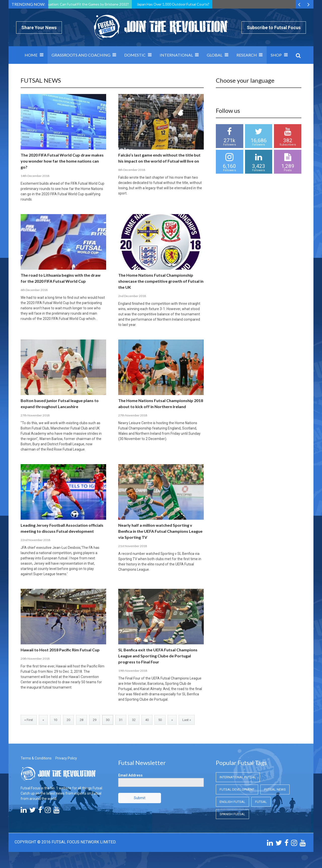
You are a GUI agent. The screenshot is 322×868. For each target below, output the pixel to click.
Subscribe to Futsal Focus (274, 28)
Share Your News (39, 28)
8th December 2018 (132, 170)
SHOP (276, 55)
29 (95, 720)
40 (147, 720)
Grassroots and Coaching (81, 55)
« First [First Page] (29, 720)
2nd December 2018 (132, 296)
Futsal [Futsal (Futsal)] (261, 802)
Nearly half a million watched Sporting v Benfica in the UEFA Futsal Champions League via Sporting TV (160, 531)
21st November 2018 (133, 546)
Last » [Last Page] (187, 720)
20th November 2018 (35, 659)
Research (247, 55)
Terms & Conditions (36, 758)
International (176, 55)
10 (55, 720)
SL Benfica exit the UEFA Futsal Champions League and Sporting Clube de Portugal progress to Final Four (158, 656)
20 (68, 720)
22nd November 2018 (35, 540)
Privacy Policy (66, 758)
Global (215, 55)
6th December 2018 (34, 290)
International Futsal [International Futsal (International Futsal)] (238, 777)
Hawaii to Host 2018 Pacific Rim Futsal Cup (60, 650)
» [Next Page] (172, 720)
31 (121, 720)
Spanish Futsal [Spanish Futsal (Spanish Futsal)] (232, 814)
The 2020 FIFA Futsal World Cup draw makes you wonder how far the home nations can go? (62, 161)
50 (160, 720)
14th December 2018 (35, 176)
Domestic (135, 55)
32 (134, 720)
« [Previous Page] (43, 720)
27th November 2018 (35, 415)
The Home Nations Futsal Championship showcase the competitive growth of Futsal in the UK (161, 281)
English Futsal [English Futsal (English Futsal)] (232, 802)
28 (82, 720)
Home (31, 55)
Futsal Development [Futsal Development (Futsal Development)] (237, 789)
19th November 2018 (133, 671)
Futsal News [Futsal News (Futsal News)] (275, 789)
